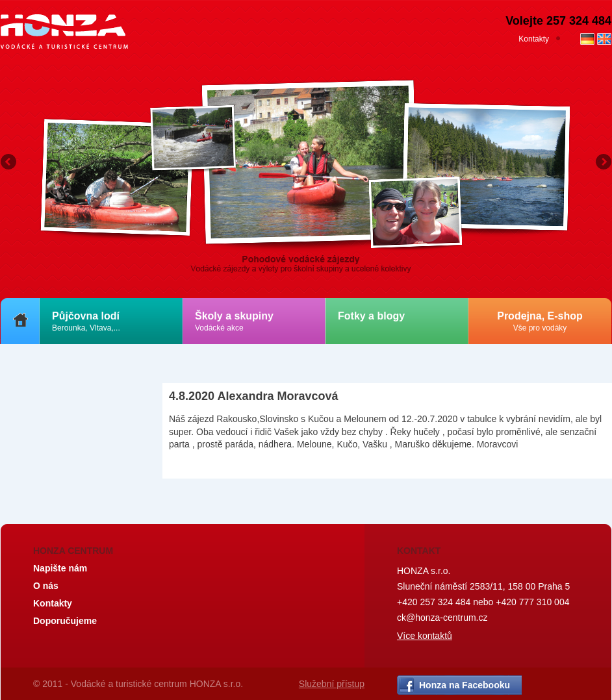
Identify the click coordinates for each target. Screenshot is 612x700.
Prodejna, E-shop (540, 321)
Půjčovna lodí (86, 321)
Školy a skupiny (234, 321)
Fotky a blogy (371, 316)
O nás (46, 586)
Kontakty (534, 39)
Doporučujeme (65, 621)
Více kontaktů (425, 636)
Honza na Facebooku (465, 685)
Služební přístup (332, 684)
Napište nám (60, 568)
